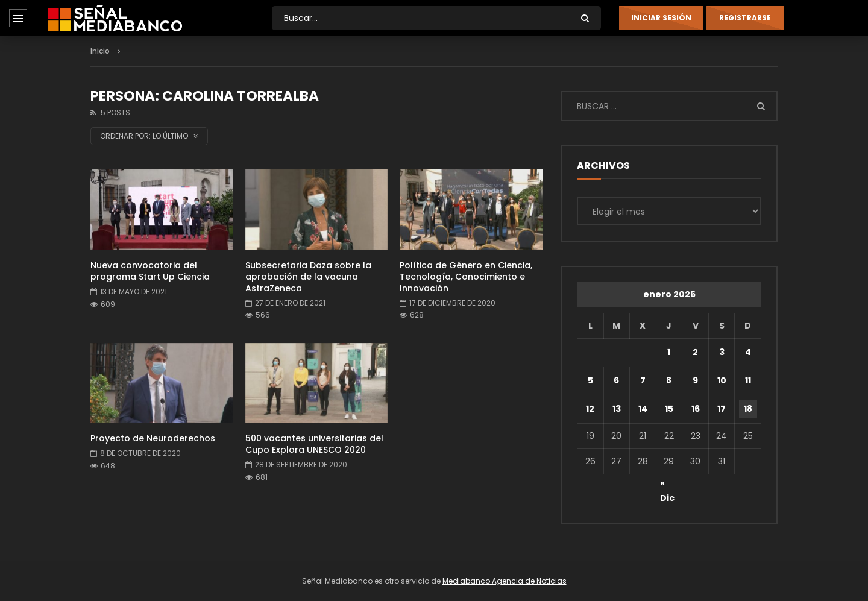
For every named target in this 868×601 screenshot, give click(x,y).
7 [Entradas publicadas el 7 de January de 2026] (643, 380)
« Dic (667, 485)
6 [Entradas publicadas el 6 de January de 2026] (616, 380)
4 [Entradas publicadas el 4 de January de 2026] (748, 352)
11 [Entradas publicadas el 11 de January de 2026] (748, 380)
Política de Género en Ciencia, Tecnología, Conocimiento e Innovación (466, 277)
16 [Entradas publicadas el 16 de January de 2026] (696, 409)
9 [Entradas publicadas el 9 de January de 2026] (695, 380)
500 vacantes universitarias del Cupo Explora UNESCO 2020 (314, 444)
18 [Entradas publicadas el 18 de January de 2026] (748, 409)
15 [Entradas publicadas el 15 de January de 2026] (669, 409)
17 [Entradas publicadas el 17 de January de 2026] (722, 409)
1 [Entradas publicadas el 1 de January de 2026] (669, 352)
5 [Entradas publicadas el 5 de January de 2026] (590, 380)
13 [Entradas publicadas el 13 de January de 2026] (617, 409)
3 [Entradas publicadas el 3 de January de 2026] (722, 352)
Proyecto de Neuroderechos (153, 438)
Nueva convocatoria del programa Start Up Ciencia (150, 271)
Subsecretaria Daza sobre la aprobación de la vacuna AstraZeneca (308, 277)
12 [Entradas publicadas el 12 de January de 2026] (590, 409)
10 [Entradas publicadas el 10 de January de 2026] (722, 380)
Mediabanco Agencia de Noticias (505, 581)
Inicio (100, 51)
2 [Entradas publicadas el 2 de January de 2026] (695, 352)
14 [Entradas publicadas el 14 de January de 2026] (643, 409)
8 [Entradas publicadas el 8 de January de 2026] (669, 380)
